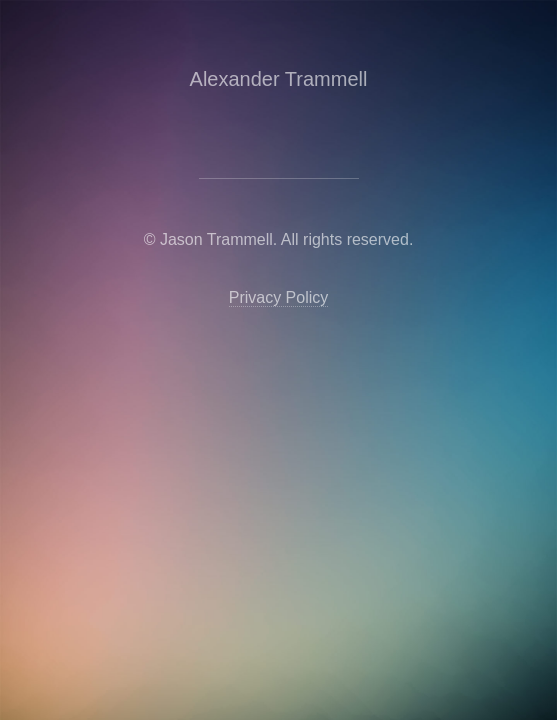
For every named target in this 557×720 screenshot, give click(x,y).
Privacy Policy (279, 297)
